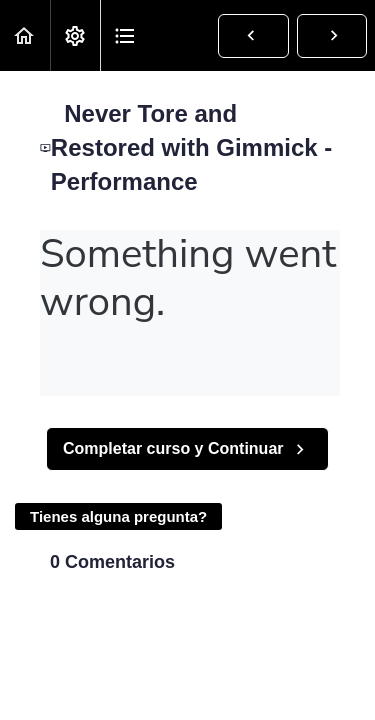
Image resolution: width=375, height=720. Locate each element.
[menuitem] (75, 35)
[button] (25, 35)
